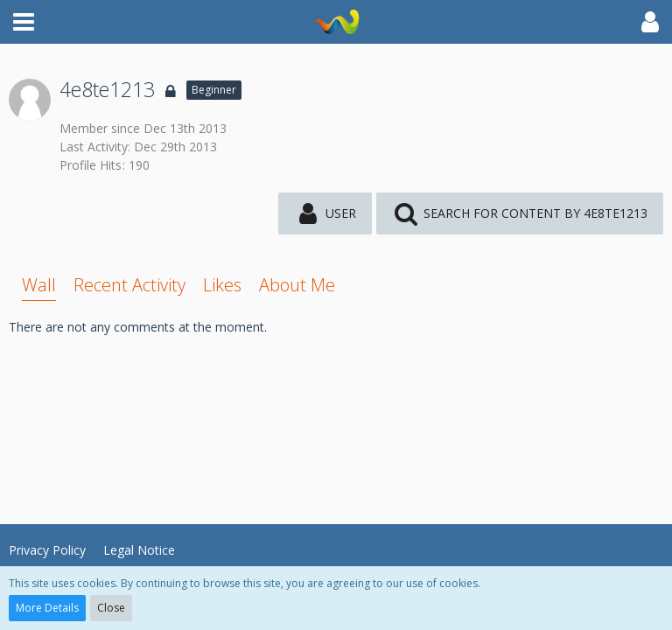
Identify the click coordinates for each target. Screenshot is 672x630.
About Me (297, 285)
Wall (39, 285)
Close (111, 608)
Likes (222, 285)
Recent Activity (129, 285)
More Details (47, 608)
